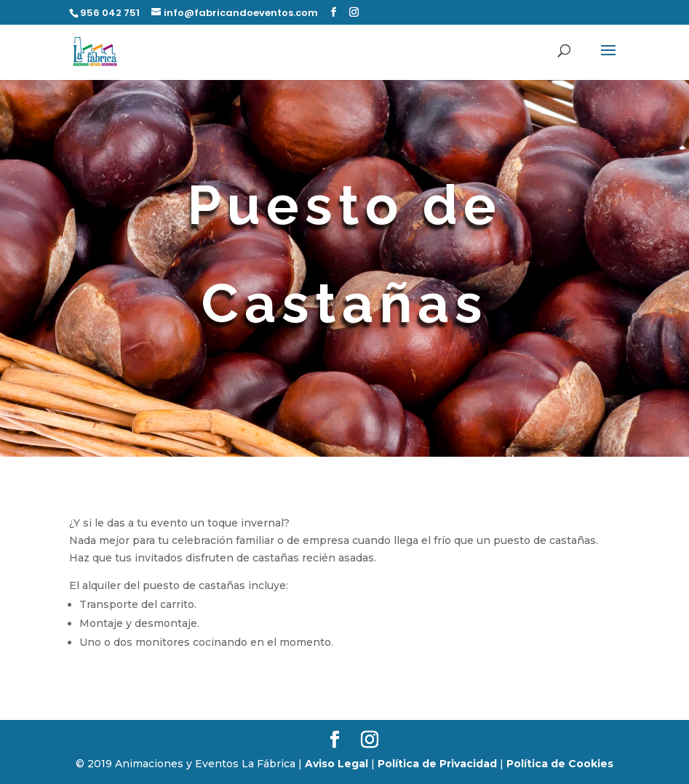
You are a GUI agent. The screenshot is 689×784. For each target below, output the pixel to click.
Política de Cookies (560, 764)
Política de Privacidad (437, 764)
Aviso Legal (336, 764)
